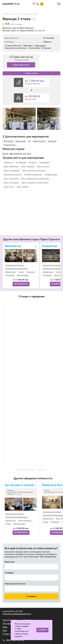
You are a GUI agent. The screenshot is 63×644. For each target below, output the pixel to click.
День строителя (11, 179)
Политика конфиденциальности (17, 614)
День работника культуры (34, 171)
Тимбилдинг (44, 163)
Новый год (8, 163)
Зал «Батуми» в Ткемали (19, 485)
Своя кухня (40, 46)
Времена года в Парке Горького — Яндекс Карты (31, 470)
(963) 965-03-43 (13, 640)
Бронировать (21, 284)
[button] (6, 119)
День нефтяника (11, 167)
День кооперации (12, 171)
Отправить (31, 596)
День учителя (43, 167)
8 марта (33, 163)
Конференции (51, 175)
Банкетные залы (10, 620)
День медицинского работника (35, 179)
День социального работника (35, 183)
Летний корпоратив (33, 175)
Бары (5, 631)
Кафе (5, 627)
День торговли (28, 167)
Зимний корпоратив (13, 175)
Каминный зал (13, 246)
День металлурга (11, 183)
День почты (9, 187)
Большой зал (50, 246)
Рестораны (8, 623)
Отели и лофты (9, 634)
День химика (23, 187)
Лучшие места (42, 4)
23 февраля (21, 163)
